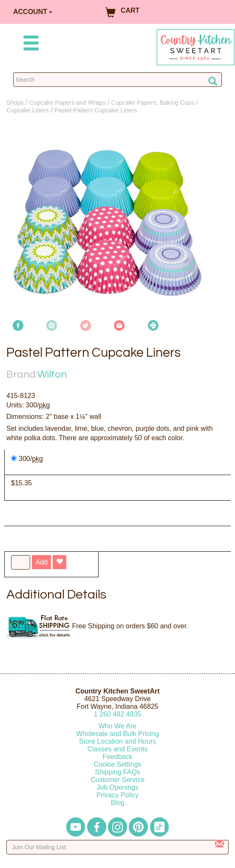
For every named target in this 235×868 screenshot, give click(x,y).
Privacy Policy (118, 795)
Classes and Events (117, 749)
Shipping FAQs (117, 772)
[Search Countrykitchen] (117, 80)
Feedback (117, 757)
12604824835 (117, 714)
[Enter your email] (117, 847)
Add (41, 562)
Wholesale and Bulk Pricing (117, 734)
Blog (117, 803)
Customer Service (117, 780)
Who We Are (118, 726)
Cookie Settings (117, 764)
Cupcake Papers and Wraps (68, 103)
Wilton (52, 374)
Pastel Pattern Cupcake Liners (96, 110)
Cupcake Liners (28, 110)
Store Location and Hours (117, 741)
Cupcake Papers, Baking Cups (153, 103)
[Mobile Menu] (29, 44)
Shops (15, 103)
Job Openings (117, 787)
